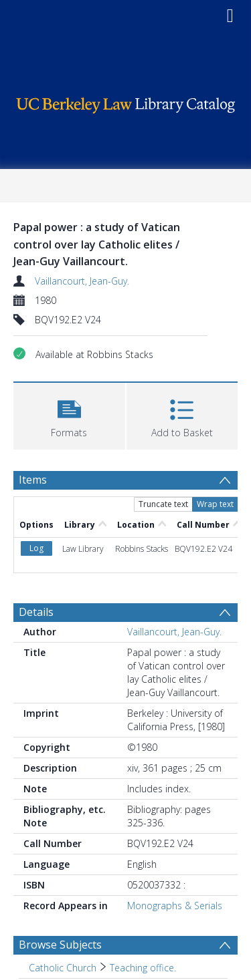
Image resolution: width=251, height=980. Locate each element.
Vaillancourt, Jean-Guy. (82, 281)
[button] (69, 415)
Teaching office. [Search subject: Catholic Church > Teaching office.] (143, 968)
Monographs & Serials (175, 906)
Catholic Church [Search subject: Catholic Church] (63, 968)
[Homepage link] (126, 102)
